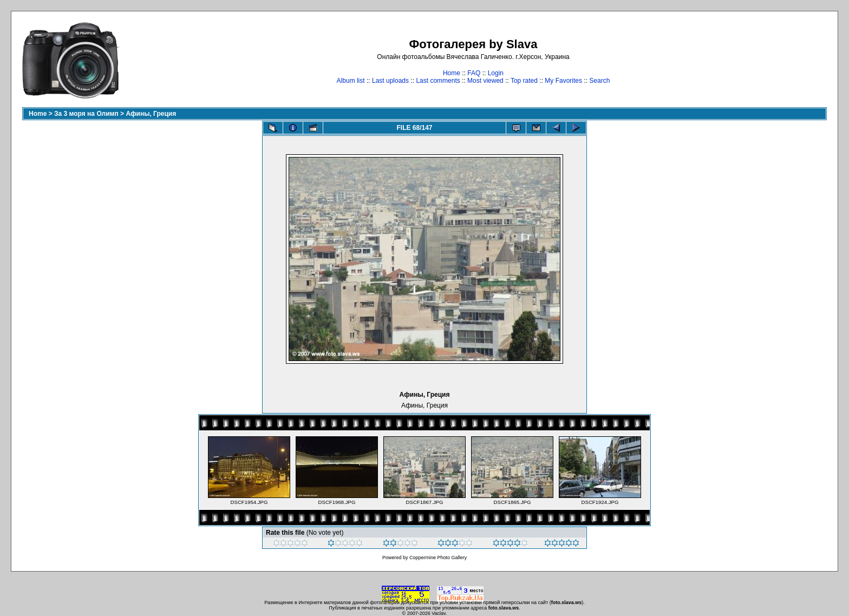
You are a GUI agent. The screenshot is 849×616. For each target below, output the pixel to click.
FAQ (474, 73)
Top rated (524, 81)
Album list (351, 81)
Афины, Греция (151, 114)
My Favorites (563, 81)
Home (452, 73)
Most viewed (485, 81)
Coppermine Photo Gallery (438, 558)
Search (599, 81)
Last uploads (390, 81)
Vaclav (439, 613)
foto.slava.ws (567, 602)
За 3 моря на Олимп (86, 114)
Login (496, 73)
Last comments (438, 81)
